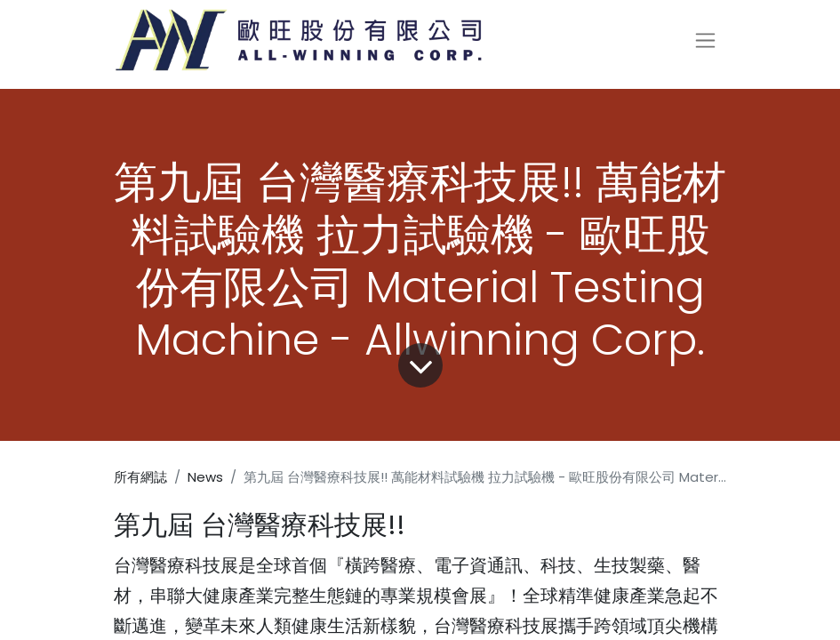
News (205, 477)
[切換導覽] (705, 40)
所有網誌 (140, 477)
